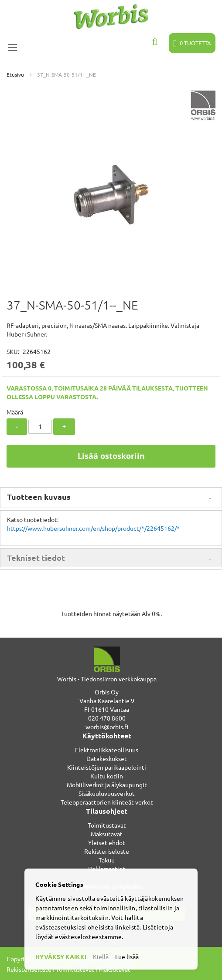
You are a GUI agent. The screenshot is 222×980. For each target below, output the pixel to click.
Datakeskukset (107, 758)
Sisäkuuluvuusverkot (107, 793)
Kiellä (101, 956)
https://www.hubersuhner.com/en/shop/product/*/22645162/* (93, 528)
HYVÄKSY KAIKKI (61, 956)
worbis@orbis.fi (107, 727)
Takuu (107, 860)
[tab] (111, 498)
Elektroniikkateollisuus (107, 750)
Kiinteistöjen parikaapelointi (107, 767)
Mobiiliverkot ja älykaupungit (107, 785)
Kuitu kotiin (107, 776)
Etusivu (15, 74)
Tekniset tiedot (36, 557)
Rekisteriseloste (107, 851)
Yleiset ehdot (107, 842)
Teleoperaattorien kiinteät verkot (107, 802)
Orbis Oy (107, 692)
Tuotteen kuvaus (39, 497)
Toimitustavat (107, 825)
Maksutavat (107, 834)
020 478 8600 (107, 718)
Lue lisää (127, 956)
